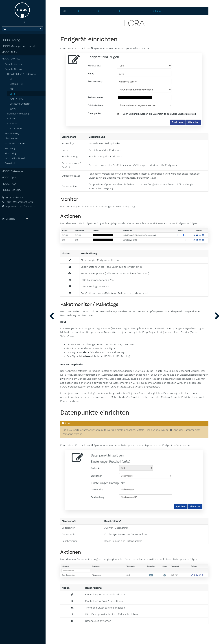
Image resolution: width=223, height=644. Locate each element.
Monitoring (11, 153)
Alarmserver (12, 138)
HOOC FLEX (10, 52)
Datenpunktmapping (19, 114)
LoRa (13, 94)
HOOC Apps (10, 177)
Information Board (15, 158)
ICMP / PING (17, 99)
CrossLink (11, 163)
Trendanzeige (15, 129)
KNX (13, 89)
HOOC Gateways (13, 171)
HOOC (75, 11)
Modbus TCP (17, 84)
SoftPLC (12, 119)
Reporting (11, 148)
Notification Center (16, 143)
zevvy (13, 109)
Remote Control (14, 69)
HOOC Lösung (11, 40)
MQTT (13, 79)
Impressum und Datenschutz (20, 206)
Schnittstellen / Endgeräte (22, 74)
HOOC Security (12, 190)
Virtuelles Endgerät (21, 104)
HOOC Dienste (12, 59)
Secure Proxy (13, 134)
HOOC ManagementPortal (19, 46)
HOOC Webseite (13, 198)
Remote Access (14, 64)
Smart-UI (13, 124)
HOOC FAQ (9, 184)
